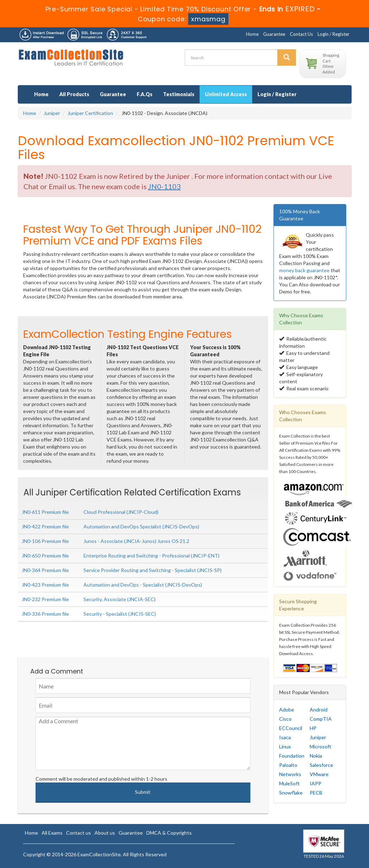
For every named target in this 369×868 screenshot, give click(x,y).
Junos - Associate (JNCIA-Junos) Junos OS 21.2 (136, 541)
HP (313, 728)
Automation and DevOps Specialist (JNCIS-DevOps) (141, 526)
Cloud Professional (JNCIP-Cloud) (121, 512)
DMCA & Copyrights (169, 833)
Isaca (285, 737)
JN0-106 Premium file (45, 541)
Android (319, 710)
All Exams (52, 833)
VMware (319, 774)
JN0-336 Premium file (45, 614)
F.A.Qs (145, 94)
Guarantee (274, 34)
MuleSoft (289, 783)
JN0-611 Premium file (45, 512)
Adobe (287, 710)
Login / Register (333, 34)
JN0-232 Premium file (45, 599)
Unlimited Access (226, 94)
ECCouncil (291, 728)
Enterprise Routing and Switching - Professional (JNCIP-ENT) (151, 556)
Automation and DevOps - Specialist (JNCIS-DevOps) (143, 585)
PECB (316, 793)
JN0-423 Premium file (45, 585)
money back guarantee (304, 270)
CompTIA (321, 719)
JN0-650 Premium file (45, 556)
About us (105, 833)
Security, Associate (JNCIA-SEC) (120, 599)
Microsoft (321, 746)
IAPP (316, 783)
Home (252, 34)
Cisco (285, 719)
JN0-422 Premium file (45, 526)
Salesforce (321, 765)
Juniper (52, 113)
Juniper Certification (90, 113)
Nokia (316, 756)
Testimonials (179, 94)
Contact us (78, 833)
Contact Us (301, 34)
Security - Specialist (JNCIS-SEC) (120, 614)
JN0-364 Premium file (45, 570)
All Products (74, 94)
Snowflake (291, 793)
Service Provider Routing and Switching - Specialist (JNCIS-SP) (153, 570)
